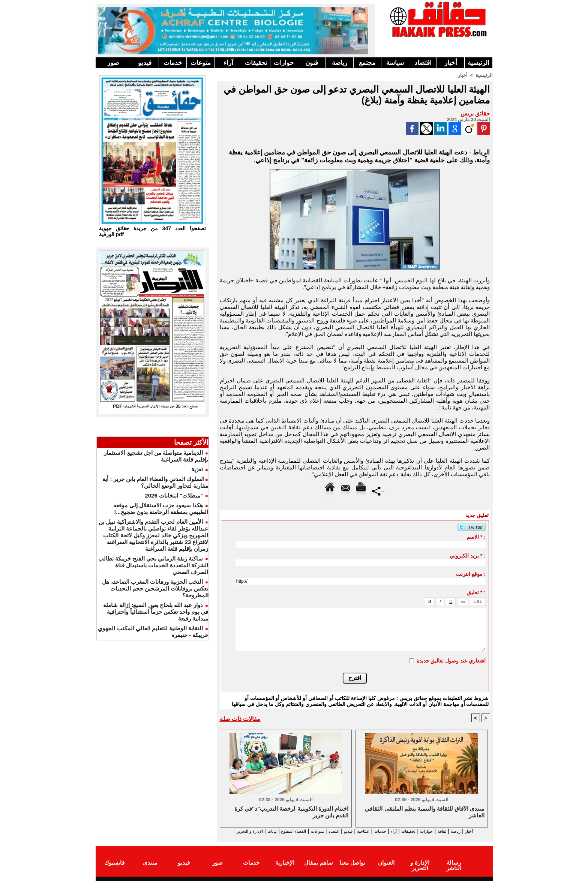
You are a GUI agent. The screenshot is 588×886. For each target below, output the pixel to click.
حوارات (284, 63)
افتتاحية (348, 831)
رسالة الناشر (453, 869)
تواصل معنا (352, 869)
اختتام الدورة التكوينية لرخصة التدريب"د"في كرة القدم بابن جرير (291, 812)
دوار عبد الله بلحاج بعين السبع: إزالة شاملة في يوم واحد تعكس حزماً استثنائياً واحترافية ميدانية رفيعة (156, 612)
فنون (312, 63)
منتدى (150, 869)
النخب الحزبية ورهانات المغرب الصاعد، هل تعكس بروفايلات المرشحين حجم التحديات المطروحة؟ (155, 588)
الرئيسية (478, 63)
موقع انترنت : (471, 574)
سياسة (395, 63)
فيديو (145, 63)
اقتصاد (423, 63)
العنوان (386, 869)
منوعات (201, 63)
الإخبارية (285, 869)
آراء (228, 63)
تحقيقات (256, 63)
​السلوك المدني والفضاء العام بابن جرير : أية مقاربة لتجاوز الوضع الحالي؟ (155, 482)
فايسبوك (114, 869)
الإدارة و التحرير (353, 838)
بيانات (228, 831)
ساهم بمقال (319, 869)
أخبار (451, 63)
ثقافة (448, 831)
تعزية (197, 469)
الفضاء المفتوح (256, 831)
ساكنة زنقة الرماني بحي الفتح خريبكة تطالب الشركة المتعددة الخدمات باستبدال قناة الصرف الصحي (153, 565)
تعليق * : (476, 592)
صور (113, 63)
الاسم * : (476, 537)
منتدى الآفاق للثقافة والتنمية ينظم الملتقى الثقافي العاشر (424, 812)
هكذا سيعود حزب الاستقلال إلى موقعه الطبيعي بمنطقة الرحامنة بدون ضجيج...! (161, 509)
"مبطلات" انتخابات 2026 (174, 495)
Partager (378, 490)
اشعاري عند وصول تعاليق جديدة (451, 660)
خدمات (173, 63)
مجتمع (367, 63)
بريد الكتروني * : (468, 555)
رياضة (340, 63)
